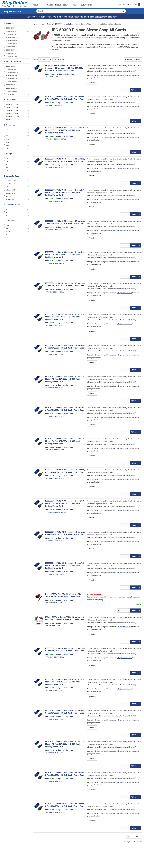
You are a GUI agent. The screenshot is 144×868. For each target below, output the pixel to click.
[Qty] (125, 90)
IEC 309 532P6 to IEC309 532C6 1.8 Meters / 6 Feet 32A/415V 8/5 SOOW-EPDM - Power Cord (65, 619)
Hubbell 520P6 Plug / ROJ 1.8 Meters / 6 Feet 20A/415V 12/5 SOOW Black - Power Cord (64, 596)
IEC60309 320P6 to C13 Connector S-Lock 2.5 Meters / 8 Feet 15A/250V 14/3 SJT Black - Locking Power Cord (64, 682)
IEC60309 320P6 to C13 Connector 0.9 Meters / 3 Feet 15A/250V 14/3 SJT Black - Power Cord (65, 98)
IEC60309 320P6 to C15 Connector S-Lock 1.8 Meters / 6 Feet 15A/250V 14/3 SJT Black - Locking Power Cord (64, 441)
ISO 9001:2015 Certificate (83, 5)
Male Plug (10, 23)
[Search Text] (78, 11)
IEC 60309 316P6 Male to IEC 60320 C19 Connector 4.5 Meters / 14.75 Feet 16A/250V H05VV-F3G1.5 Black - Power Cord (64, 68)
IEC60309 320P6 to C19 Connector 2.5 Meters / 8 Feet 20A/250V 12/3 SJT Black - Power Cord (65, 774)
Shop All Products (12, 12)
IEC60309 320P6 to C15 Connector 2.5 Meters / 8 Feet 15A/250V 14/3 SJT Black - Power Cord (65, 712)
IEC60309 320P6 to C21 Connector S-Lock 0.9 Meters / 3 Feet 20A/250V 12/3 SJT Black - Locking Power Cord (64, 317)
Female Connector (13, 62)
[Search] (123, 11)
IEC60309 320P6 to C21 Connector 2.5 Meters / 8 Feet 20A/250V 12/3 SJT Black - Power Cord (65, 805)
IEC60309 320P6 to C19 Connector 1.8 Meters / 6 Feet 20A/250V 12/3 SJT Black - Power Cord (65, 471)
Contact (50, 5)
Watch (92, 83)
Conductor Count (13, 205)
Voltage (9, 154)
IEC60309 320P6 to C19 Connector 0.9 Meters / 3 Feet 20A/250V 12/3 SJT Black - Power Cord (65, 222)
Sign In (121, 4)
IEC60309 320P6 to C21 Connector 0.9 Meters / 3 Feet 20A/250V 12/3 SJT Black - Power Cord (65, 285)
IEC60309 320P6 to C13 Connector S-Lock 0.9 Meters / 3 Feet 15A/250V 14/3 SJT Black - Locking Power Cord (64, 130)
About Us (37, 5)
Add (134, 90)
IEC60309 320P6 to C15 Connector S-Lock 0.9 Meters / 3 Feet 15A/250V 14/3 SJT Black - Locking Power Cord (64, 193)
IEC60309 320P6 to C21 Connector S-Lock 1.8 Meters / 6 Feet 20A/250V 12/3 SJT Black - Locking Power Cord (64, 566)
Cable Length (11, 100)
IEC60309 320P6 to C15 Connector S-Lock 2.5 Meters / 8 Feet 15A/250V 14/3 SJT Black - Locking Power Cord (64, 744)
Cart (134, 4)
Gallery (129, 59)
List (138, 59)
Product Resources (63, 5)
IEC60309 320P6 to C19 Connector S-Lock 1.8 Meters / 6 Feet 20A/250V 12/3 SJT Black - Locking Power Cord (64, 503)
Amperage (10, 125)
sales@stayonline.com (106, 17)
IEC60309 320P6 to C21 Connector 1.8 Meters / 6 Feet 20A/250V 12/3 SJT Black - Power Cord (65, 533)
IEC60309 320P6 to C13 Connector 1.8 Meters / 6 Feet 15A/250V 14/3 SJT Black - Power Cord (65, 347)
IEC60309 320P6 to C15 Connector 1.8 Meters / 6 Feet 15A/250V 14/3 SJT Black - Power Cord (65, 409)
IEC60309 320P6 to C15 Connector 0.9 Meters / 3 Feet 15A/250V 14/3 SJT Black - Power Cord (65, 160)
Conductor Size (12, 176)
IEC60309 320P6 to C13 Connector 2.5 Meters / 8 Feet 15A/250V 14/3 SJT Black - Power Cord (65, 650)
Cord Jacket (11, 221)
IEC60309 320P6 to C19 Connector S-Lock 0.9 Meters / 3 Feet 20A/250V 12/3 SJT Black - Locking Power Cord (64, 255)
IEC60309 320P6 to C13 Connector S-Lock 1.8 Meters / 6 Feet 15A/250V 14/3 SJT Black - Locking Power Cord (64, 379)
